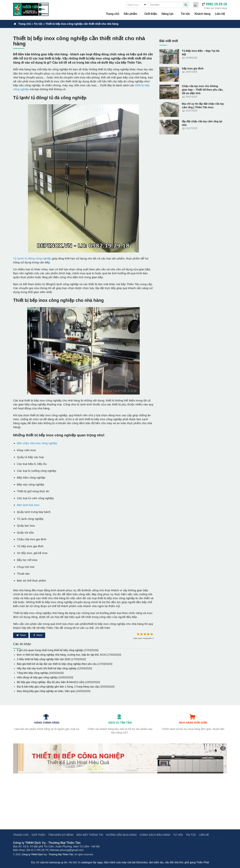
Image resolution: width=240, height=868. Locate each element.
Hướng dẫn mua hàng (121, 835)
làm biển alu (156, 862)
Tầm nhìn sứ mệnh (61, 835)
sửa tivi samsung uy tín (54, 862)
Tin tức (185, 14)
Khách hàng (202, 14)
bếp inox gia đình (193, 68)
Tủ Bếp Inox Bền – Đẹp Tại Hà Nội (201, 53)
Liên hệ (220, 14)
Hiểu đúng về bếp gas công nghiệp (37, 677)
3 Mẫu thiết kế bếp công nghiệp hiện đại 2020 (44, 659)
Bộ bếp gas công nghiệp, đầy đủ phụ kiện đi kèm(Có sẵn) (51, 682)
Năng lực (169, 14)
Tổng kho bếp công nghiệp (32, 673)
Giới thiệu (151, 14)
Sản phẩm (132, 14)
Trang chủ (112, 14)
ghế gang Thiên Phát (197, 862)
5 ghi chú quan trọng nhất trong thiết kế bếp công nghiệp (50, 650)
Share (39, 635)
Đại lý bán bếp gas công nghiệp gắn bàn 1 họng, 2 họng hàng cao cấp (58, 687)
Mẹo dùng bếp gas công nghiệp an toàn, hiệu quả (46, 691)
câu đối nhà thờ (174, 862)
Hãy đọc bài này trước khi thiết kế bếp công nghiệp (47, 668)
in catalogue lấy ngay (90, 862)
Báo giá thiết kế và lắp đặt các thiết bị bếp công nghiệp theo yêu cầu (57, 664)
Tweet (22, 635)
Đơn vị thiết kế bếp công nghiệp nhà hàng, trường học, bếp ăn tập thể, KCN (61, 655)
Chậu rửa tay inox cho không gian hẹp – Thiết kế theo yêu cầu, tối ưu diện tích (202, 90)
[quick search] (186, 5)
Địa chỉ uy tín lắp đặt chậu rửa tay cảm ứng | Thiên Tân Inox (203, 106)
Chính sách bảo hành (155, 835)
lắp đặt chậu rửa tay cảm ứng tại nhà (202, 123)
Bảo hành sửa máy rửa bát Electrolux (126, 862)
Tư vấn (178, 835)
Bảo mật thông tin (90, 835)
